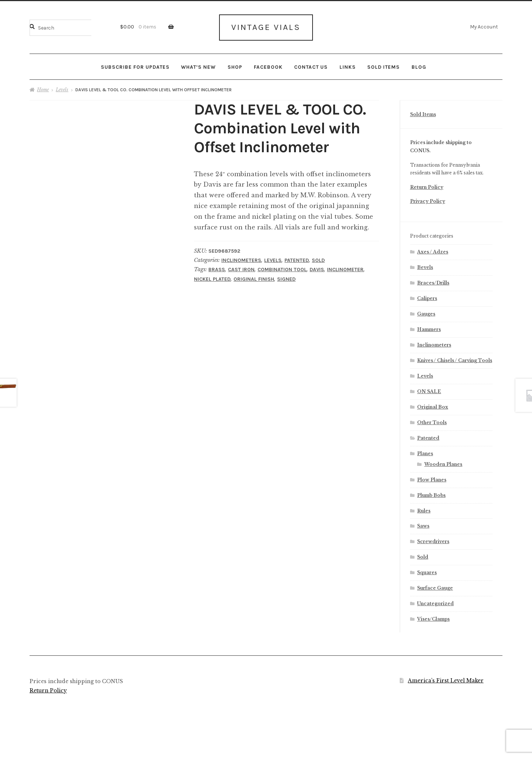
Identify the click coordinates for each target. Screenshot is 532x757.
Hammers (429, 329)
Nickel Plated (212, 278)
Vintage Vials (266, 27)
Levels (62, 89)
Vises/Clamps (433, 618)
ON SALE (429, 391)
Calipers (427, 298)
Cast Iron (241, 269)
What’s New (198, 66)
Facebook (268, 66)
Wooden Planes (443, 463)
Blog (419, 66)
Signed (286, 278)
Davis (317, 269)
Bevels (425, 267)
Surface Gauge (435, 588)
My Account (484, 27)
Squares (427, 572)
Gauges (426, 313)
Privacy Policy (428, 201)
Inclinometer (345, 269)
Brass (217, 269)
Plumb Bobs (431, 495)
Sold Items (383, 66)
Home (43, 89)
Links (348, 66)
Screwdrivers (433, 541)
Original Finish (254, 278)
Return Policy (427, 186)
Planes (425, 453)
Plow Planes (432, 479)
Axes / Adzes (433, 251)
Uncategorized (435, 603)
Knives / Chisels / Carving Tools (455, 360)
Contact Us (311, 66)
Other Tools (432, 422)
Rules (424, 510)
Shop (235, 66)
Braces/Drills (433, 282)
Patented (297, 260)
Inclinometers (241, 260)
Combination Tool (282, 269)
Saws (423, 526)
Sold (318, 260)
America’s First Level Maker (446, 680)
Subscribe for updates (135, 66)
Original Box (433, 406)
